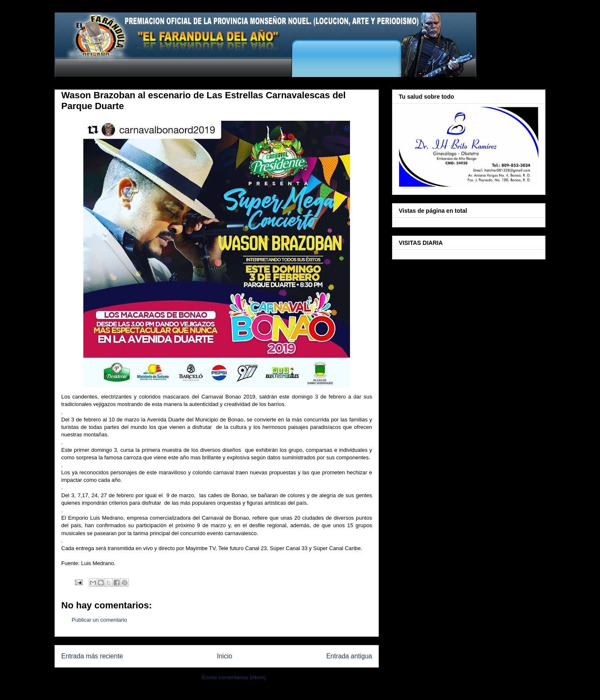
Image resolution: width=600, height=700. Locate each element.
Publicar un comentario (99, 620)
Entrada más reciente (92, 656)
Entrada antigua (349, 656)
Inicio (225, 656)
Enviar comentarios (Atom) (234, 677)
